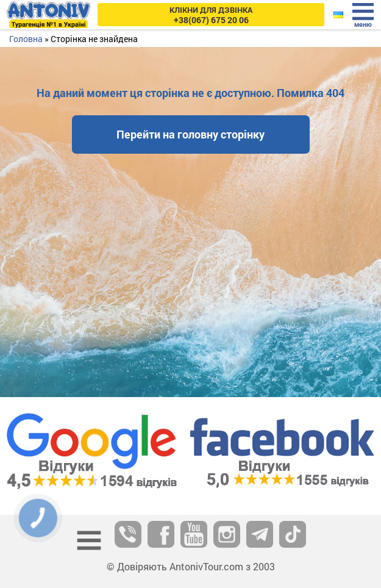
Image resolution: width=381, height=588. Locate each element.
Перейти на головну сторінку (190, 134)
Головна (26, 39)
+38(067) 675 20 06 (211, 15)
